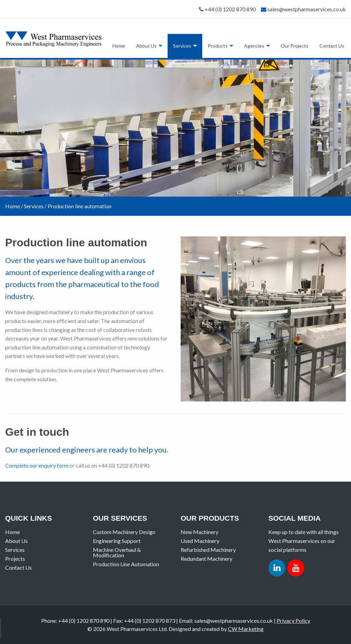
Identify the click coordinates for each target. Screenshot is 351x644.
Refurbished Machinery (208, 550)
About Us (146, 46)
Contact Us (332, 46)
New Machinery (199, 532)
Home (119, 46)
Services (182, 46)
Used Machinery (200, 541)
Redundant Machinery (207, 559)
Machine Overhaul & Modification (117, 552)
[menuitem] (119, 46)
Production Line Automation (126, 564)
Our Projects (295, 46)
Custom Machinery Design (124, 532)
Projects (15, 559)
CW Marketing (246, 629)
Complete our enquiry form (37, 465)
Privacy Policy (293, 621)
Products (218, 46)
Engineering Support (117, 541)
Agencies (254, 46)
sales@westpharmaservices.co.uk (307, 9)
